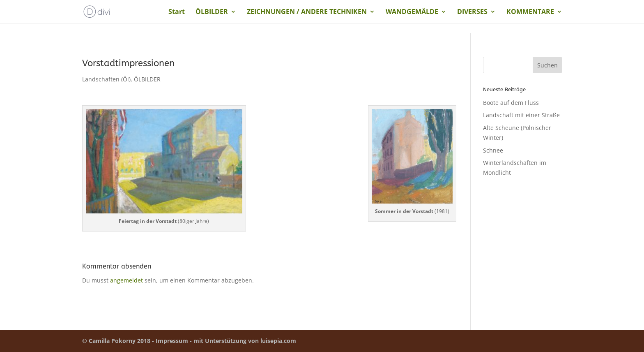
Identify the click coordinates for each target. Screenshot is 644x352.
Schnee (493, 150)
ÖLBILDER (212, 12)
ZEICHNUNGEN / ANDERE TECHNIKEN (307, 12)
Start (177, 12)
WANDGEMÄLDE (412, 12)
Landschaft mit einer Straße (521, 115)
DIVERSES (472, 12)
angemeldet (126, 280)
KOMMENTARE (530, 12)
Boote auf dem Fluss (511, 103)
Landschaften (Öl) (106, 79)
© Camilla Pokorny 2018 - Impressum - (138, 341)
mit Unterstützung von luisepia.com (245, 341)
